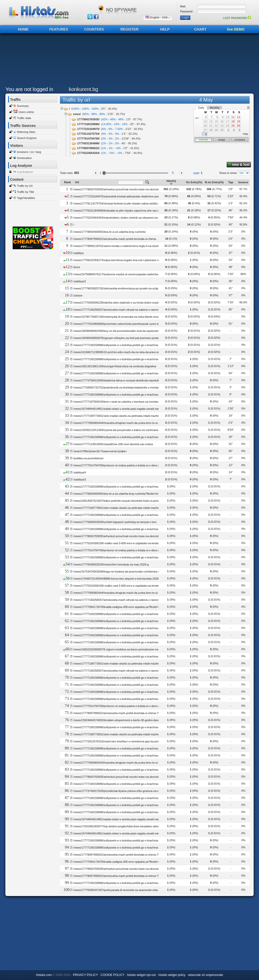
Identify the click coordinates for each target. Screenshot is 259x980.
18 (233, 121)
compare (240, 140)
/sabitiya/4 (80, 472)
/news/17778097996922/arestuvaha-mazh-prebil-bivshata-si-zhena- (115, 239)
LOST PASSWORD (237, 18)
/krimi (77, 267)
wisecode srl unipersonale (206, 975)
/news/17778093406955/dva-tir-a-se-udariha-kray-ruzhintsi (110, 232)
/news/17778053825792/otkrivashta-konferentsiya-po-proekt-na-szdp (116, 288)
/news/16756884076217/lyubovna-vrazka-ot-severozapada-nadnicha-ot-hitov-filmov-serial (129, 274)
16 (222, 121)
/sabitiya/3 (80, 480)
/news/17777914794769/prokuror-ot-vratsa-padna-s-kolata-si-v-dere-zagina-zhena (124, 465)
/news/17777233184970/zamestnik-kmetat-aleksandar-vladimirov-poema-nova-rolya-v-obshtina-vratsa (136, 196)
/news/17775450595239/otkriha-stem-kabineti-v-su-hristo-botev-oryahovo (118, 303)
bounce (243, 182)
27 (205, 130)
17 (227, 121)
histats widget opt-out (141, 975)
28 (211, 130)
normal (203, 140)
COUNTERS (94, 29)
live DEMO (236, 29)
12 (239, 117)
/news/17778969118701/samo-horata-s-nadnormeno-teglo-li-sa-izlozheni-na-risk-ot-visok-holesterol (135, 246)
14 (211, 121)
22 (216, 126)
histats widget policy (172, 975)
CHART (200, 29)
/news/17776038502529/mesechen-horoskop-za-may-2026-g (111, 564)
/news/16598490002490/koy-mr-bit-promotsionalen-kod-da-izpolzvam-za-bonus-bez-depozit (130, 331)
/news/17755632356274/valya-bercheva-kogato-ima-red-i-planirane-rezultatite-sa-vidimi (127, 260)
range (222, 140)
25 (233, 126)
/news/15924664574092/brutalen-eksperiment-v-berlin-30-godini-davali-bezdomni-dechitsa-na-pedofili (136, 720)
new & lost (239, 165)
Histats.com (44, 975)
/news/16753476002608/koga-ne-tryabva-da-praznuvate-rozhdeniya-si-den (120, 572)
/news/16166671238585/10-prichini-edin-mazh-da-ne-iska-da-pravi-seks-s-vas (122, 352)
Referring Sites (26, 132)
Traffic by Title (26, 192)
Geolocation (24, 158)
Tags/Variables (26, 198)
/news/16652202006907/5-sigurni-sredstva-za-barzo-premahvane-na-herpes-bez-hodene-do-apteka (135, 649)
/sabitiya (78, 253)
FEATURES (59, 29)
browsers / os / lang (29, 152)
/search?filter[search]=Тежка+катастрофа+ (100, 451)
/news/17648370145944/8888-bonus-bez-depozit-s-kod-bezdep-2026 (116, 579)
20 (205, 126)
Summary (23, 106)
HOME (23, 29)
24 (227, 126)
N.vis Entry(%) (214, 182)
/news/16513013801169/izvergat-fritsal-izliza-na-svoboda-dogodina (115, 366)
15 (216, 121)
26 (239, 126)
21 (211, 126)
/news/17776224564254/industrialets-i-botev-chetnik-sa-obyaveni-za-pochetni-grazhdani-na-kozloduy (136, 218)
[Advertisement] (128, 61)
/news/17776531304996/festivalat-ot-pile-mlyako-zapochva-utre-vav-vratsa (119, 211)
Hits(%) (171, 182)
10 (227, 117)
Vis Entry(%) (194, 182)
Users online (26, 112)
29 (216, 130)
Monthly (215, 108)
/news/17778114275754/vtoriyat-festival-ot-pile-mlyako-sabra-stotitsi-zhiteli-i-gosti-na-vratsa (130, 203)
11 (233, 117)
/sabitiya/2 (80, 281)
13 (205, 121)
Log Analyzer (25, 172)
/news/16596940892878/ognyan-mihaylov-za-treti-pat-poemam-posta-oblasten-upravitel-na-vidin (133, 338)
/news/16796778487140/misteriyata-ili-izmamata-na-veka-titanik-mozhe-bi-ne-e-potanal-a (128, 317)
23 (222, 126)
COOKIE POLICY (113, 975)
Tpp (231, 182)
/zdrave (78, 295)
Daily (201, 108)
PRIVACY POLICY (85, 975)
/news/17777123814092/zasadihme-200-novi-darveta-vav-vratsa (113, 444)
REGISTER (129, 29)
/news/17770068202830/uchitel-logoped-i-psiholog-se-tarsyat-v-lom (115, 522)
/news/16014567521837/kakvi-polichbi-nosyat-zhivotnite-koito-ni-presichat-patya (123, 501)
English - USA (158, 17)
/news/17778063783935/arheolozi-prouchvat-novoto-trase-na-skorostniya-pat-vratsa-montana (131, 189)
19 (239, 121)
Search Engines (27, 138)
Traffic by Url (25, 186)
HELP (165, 29)
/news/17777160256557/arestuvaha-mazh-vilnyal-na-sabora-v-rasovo (116, 310)
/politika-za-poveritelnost (88, 458)
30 (222, 130)
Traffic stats (24, 118)
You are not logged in (29, 89)
